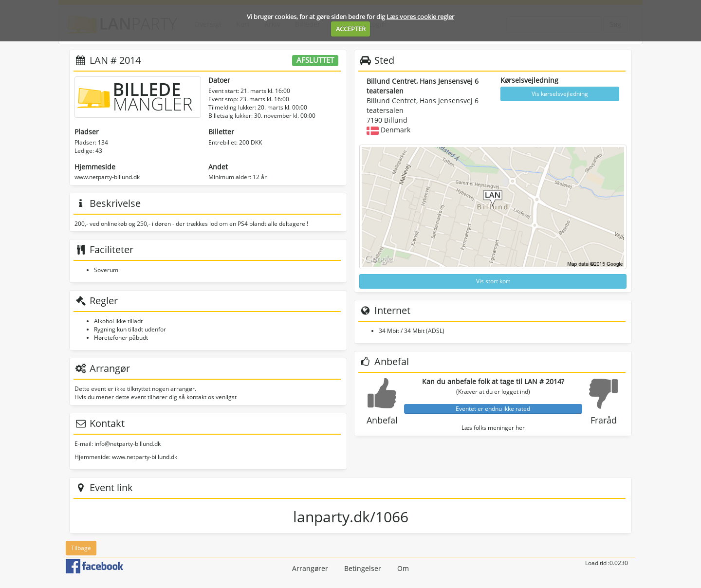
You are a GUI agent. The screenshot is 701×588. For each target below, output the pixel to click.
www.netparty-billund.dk (107, 177)
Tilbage (81, 548)
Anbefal (382, 420)
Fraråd (604, 420)
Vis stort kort (493, 281)
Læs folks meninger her (493, 428)
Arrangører (310, 568)
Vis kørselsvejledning (560, 94)
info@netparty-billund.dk (128, 444)
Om (403, 568)
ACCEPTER (351, 29)
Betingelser (363, 568)
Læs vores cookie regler (420, 17)
